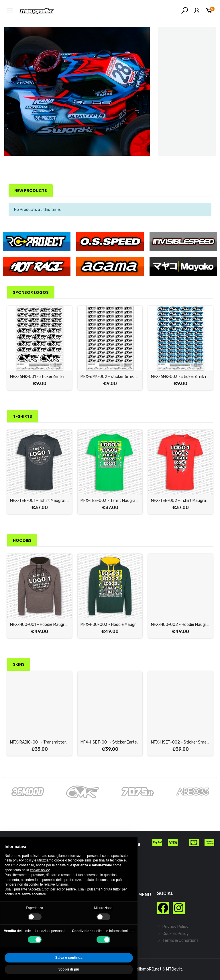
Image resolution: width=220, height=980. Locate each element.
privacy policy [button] (23, 860)
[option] (77, 91)
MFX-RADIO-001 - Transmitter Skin (42, 742)
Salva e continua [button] (69, 958)
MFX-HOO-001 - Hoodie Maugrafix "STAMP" (49, 625)
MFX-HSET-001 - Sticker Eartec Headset (118, 742)
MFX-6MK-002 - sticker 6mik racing (113, 377)
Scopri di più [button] (69, 969)
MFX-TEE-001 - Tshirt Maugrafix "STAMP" (48, 501)
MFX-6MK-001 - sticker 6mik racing (42, 377)
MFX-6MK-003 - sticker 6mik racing (184, 377)
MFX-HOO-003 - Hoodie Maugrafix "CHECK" (120, 625)
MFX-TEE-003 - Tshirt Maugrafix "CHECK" (118, 501)
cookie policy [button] (40, 870)
